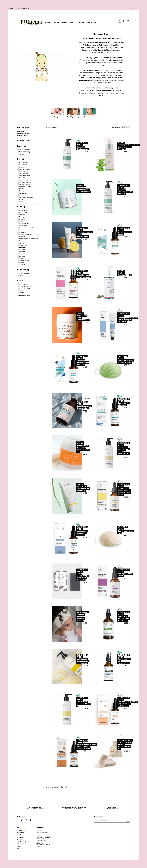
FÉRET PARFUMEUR (26, 289)
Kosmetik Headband (25, 182)
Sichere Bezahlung (42, 841)
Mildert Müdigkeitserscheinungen (29, 239)
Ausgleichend (23, 213)
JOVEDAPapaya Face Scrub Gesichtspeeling (76, 317)
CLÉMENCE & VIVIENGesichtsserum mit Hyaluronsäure (117, 659)
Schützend (22, 256)
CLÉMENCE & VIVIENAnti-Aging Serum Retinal (118, 573)
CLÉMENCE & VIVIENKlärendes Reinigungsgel (75, 146)
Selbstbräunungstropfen (26, 197)
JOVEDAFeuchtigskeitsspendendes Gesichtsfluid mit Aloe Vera (122, 146)
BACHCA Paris (24, 284)
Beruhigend (23, 217)
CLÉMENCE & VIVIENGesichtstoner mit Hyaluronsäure (77, 405)
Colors (19, 846)
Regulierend (23, 247)
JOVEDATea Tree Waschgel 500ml (117, 273)
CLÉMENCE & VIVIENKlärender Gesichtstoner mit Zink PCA (118, 190)
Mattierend (22, 237)
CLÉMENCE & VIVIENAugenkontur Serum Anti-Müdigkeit (75, 531)
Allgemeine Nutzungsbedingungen (43, 844)
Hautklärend (23, 232)
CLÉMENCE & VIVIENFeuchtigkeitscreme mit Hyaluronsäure (78, 232)
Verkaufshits (21, 833)
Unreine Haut (23, 128)
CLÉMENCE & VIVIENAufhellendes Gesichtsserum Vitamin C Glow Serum (117, 489)
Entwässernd (23, 226)
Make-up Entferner (25, 184)
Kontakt (39, 847)
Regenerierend (24, 245)
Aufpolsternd (23, 210)
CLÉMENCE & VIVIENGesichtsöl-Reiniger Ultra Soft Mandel (116, 616)
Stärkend (22, 263)
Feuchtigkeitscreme (25, 171)
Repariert (22, 252)
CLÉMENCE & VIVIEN (26, 286)
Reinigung (20, 132)
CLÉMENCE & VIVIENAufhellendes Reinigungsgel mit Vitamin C (75, 659)
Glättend (22, 230)
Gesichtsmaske (24, 173)
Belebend (22, 215)
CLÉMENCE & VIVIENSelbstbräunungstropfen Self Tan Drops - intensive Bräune (79, 745)
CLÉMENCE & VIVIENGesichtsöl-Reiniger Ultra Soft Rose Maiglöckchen (116, 448)
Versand (39, 830)
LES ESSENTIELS (25, 295)
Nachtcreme (23, 189)
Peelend (22, 243)
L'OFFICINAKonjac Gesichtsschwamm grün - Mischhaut (119, 359)
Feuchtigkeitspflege (23, 134)
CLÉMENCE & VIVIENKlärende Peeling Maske (118, 231)
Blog (19, 848)
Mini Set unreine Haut (26, 187)
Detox (21, 221)
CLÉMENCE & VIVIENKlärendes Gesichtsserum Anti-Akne (76, 360)
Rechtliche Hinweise (42, 833)
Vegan (21, 276)
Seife (21, 195)
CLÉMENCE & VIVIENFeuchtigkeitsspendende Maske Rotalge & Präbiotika (121, 318)
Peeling (21, 191)
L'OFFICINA (23, 293)
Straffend (22, 258)
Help (38, 835)
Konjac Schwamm (24, 180)
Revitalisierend (24, 254)
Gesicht (56, 22)
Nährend (22, 241)
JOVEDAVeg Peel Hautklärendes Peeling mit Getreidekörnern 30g (76, 447)
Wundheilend (23, 265)
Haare (72, 22)
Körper (65, 22)
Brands (48, 22)
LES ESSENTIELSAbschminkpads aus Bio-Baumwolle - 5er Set (118, 745)
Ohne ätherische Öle (25, 273)
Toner (21, 202)
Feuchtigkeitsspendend (26, 228)
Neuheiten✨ (21, 830)
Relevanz (125, 128)
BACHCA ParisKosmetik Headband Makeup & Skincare (76, 616)
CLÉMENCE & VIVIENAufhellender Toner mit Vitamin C (77, 702)
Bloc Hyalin (22, 167)
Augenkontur (23, 165)
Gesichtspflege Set (25, 176)
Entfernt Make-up (24, 223)
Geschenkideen (22, 842)
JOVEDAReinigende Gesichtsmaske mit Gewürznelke (76, 189)
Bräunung (22, 219)
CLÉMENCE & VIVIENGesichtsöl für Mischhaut (117, 402)
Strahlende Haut (24, 260)
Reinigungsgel (23, 193)
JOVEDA (22, 291)
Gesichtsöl (22, 178)
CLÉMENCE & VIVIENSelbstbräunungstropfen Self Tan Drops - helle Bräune (121, 702)
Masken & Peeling (23, 136)
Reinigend (22, 250)
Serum (21, 200)
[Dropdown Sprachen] (135, 9)
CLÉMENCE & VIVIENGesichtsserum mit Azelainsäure (76, 274)
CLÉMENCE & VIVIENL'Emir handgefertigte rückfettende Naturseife (76, 575)
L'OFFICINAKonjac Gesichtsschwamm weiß (119, 530)
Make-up (81, 22)
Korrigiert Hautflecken (26, 234)
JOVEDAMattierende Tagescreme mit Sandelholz (76, 487)
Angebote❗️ (21, 835)
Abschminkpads (24, 163)
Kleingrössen (21, 837)
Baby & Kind (91, 22)
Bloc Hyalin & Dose (25, 169)
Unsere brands (22, 844)
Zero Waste (21, 839)
